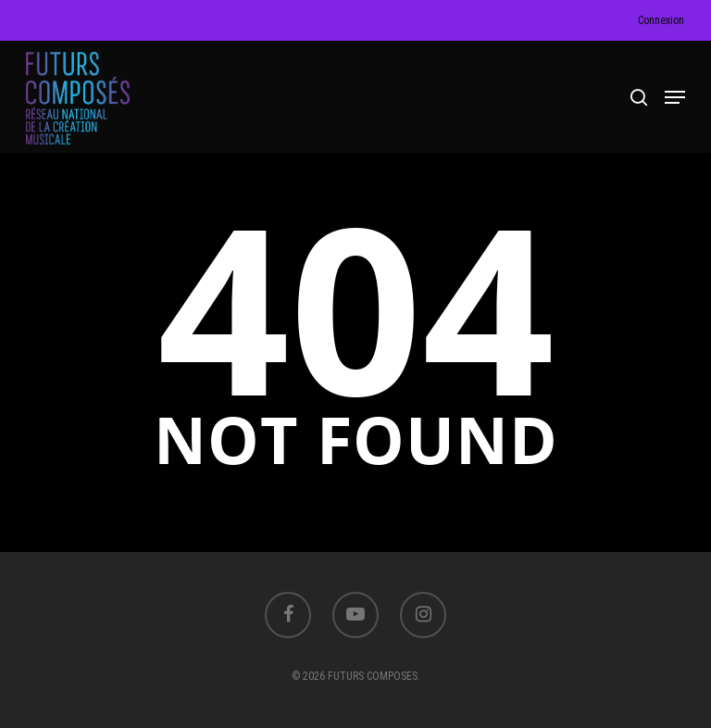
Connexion (661, 20)
